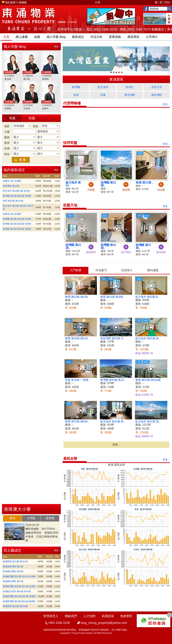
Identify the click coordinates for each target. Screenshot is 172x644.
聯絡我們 (71, 616)
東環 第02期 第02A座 (13, 201)
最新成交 (78, 37)
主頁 (6, 37)
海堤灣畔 (157, 95)
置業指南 (115, 37)
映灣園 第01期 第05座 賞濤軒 (17, 229)
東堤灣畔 (130, 95)
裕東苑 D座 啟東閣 (12, 214)
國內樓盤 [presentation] (153, 270)
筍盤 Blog (56, 37)
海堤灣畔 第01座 (11, 186)
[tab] (12, 518)
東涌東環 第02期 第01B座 (15, 606)
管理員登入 (51, 616)
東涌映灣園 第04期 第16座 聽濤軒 (19, 601)
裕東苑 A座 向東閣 (12, 181)
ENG (167, 2)
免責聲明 (126, 616)
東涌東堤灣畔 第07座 (13, 581)
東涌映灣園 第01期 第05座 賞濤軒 (19, 596)
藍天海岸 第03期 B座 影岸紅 (17, 191)
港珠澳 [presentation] (50, 518)
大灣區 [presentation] (31, 518)
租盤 (32, 118)
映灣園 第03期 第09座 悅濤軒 (17, 224)
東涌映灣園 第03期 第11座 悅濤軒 (19, 576)
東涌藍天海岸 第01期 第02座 (17, 591)
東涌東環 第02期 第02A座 (15, 561)
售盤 (12, 118)
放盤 (37, 37)
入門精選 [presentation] (76, 270)
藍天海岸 (103, 87)
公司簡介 (152, 37)
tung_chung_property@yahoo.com (104, 623)
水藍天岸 (157, 87)
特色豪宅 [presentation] (101, 270)
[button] (66, 172)
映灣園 (76, 87)
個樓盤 (14, 2)
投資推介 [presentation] (127, 270)
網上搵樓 (22, 37)
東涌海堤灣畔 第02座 (13, 567)
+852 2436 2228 (59, 623)
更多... (57, 47)
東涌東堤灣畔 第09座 (13, 571)
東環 (76, 95)
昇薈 (103, 95)
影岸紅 (130, 87)
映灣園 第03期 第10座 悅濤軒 (17, 219)
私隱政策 (108, 616)
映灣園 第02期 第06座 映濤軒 (17, 196)
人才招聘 (89, 616)
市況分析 (96, 37)
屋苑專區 (133, 37)
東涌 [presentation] (12, 518)
